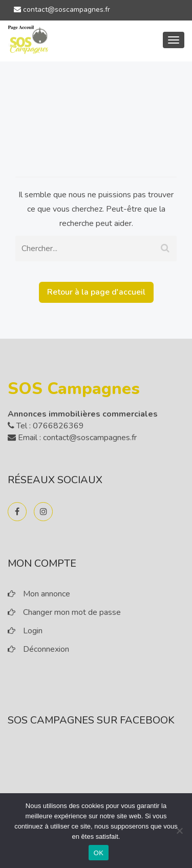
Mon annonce (47, 594)
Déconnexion (46, 649)
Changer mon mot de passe (72, 612)
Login (33, 631)
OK (99, 853)
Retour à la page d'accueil (96, 292)
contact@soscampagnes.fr (62, 9)
